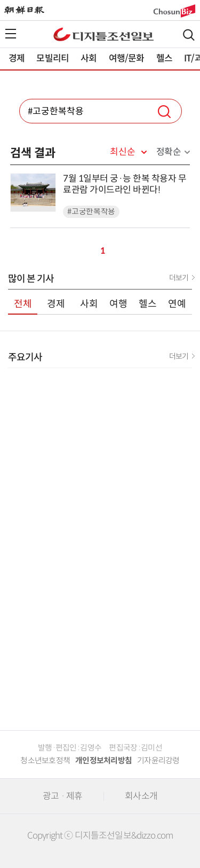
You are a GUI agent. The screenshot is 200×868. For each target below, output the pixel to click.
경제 (17, 58)
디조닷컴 (103, 34)
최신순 (122, 152)
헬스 (164, 58)
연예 (177, 304)
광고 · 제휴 (62, 796)
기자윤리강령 (158, 761)
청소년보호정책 (45, 761)
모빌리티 (53, 58)
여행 (118, 304)
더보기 (179, 278)
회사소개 (141, 796)
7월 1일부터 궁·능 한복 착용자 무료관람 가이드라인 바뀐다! (125, 184)
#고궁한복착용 (91, 212)
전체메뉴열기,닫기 (11, 34)
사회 (89, 58)
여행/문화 (127, 58)
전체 (23, 304)
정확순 (169, 152)
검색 (189, 35)
